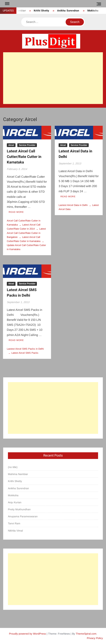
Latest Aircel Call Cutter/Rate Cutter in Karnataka (24, 157)
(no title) (13, 467)
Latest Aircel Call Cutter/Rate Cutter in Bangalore (26, 233)
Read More (16, 212)
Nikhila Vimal (15, 531)
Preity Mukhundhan (19, 509)
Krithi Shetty (41, 11)
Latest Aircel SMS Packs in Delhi (22, 293)
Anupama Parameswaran (23, 516)
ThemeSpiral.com (86, 634)
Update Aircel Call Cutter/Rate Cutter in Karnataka (26, 247)
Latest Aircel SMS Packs (25, 353)
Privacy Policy (95, 638)
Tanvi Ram (14, 523)
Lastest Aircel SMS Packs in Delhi (25, 349)
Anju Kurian (15, 502)
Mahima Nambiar (18, 474)
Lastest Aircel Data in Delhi (73, 205)
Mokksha (93, 11)
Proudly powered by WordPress (27, 634)
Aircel (11, 145)
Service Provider (27, 145)
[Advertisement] (53, 78)
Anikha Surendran (68, 11)
